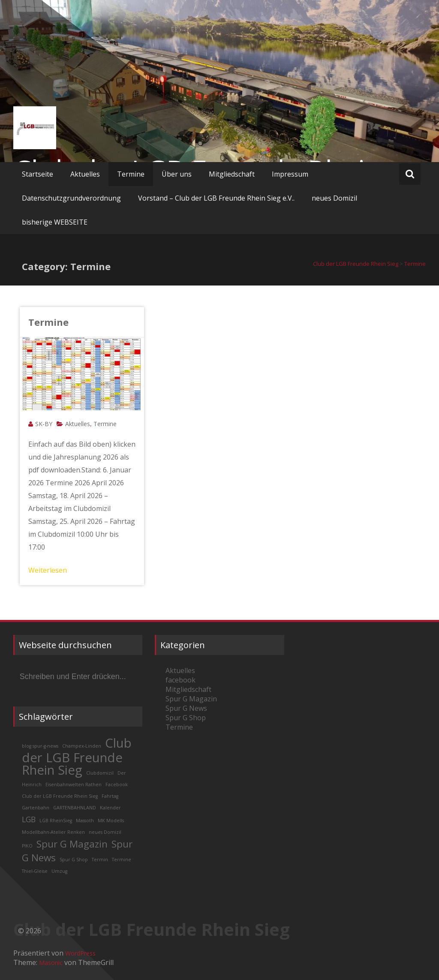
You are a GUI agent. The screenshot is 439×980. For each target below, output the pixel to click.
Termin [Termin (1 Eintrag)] (100, 860)
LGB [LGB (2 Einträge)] (29, 819)
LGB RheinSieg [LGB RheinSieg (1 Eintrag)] (56, 821)
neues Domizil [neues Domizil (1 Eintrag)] (105, 832)
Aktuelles (85, 174)
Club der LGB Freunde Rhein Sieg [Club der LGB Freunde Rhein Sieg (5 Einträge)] (77, 756)
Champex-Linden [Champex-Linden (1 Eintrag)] (82, 746)
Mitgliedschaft (232, 174)
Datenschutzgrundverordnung (71, 198)
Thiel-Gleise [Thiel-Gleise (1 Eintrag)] (35, 871)
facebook (180, 680)
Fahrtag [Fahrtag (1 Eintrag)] (110, 796)
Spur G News (186, 708)
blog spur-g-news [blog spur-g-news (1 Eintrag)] (40, 746)
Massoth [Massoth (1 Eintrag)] (85, 821)
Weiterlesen (48, 570)
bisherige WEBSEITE (55, 222)
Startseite (38, 174)
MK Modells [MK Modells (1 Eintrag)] (111, 821)
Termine (131, 174)
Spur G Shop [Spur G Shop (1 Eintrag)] (74, 860)
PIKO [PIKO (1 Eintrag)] (27, 846)
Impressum (290, 174)
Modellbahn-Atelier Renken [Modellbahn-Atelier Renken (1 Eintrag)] (53, 832)
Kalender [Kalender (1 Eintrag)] (110, 808)
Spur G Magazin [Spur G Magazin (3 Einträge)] (72, 844)
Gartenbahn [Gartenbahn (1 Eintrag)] (36, 808)
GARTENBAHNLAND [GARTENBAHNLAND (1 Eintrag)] (75, 808)
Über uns (177, 174)
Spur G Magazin (191, 699)
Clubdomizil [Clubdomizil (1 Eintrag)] (100, 773)
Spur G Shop (186, 718)
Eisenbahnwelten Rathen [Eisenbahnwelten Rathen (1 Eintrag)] (74, 785)
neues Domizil (334, 198)
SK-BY (44, 424)
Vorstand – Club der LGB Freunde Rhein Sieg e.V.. (216, 198)
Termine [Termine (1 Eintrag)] (122, 860)
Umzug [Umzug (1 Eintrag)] (59, 871)
